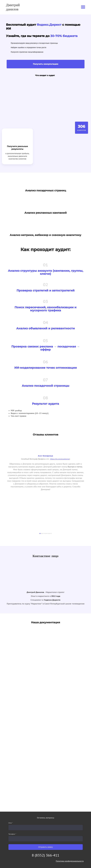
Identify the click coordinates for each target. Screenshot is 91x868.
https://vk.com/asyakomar (60, 459)
